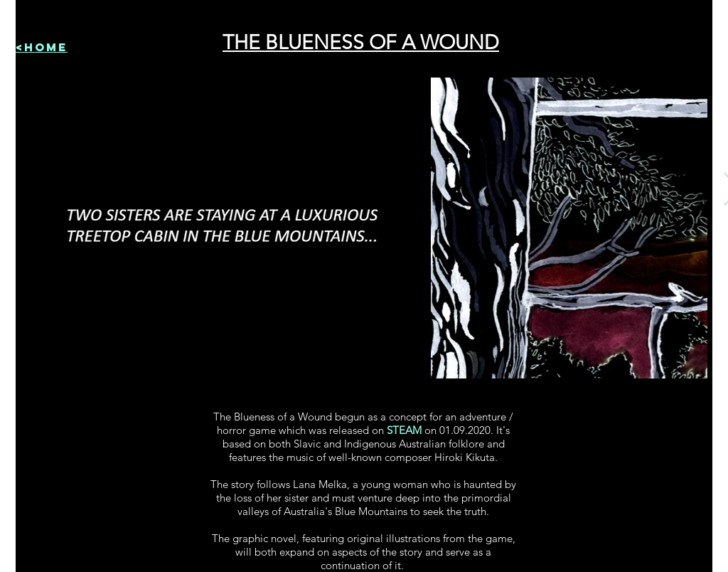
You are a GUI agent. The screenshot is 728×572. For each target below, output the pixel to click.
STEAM (404, 430)
